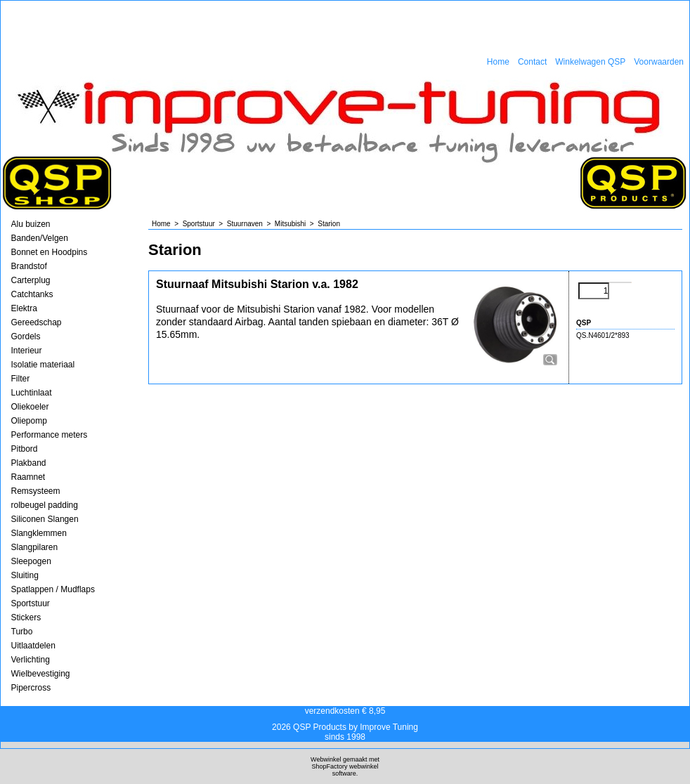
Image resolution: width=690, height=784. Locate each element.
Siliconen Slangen (45, 519)
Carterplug (31, 280)
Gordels (26, 337)
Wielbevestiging (41, 674)
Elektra (24, 308)
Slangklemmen (39, 533)
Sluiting (25, 575)
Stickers (26, 618)
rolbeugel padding (45, 505)
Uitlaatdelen (33, 646)
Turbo (22, 632)
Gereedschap (37, 322)
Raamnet (28, 477)
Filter (21, 379)
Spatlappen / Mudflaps (53, 589)
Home (498, 62)
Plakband (29, 463)
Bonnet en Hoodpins (50, 252)
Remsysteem (36, 491)
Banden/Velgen (40, 238)
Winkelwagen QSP (590, 62)
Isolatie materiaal (43, 365)
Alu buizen (31, 224)
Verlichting (31, 660)
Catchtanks (32, 294)
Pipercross (31, 688)
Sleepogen (31, 561)
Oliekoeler (30, 407)
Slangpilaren (35, 547)
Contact (532, 62)
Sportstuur (31, 603)
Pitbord (25, 449)
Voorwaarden (659, 62)
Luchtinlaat (32, 393)
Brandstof (29, 266)
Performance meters (50, 435)
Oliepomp (29, 421)
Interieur (27, 351)
